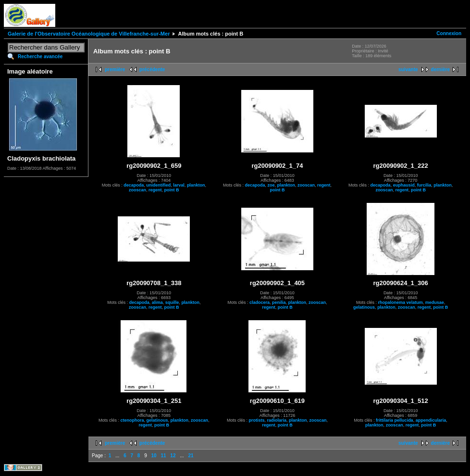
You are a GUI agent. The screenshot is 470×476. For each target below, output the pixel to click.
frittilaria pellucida (395, 420)
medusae (435, 302)
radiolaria (277, 420)
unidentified (158, 185)
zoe (271, 185)
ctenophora (132, 420)
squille (172, 302)
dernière (440, 69)
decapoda (134, 185)
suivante (408, 69)
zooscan (137, 190)
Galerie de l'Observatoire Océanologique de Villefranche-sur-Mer (89, 34)
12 (173, 456)
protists (256, 420)
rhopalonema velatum (401, 302)
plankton (196, 185)
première (115, 69)
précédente (152, 69)
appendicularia (431, 420)
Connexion (449, 33)
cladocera (260, 302)
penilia (279, 302)
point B (172, 190)
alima (157, 302)
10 (154, 456)
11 (163, 456)
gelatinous (364, 307)
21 (191, 456)
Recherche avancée (40, 56)
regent (155, 190)
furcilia (424, 185)
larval (179, 185)
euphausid (404, 185)
